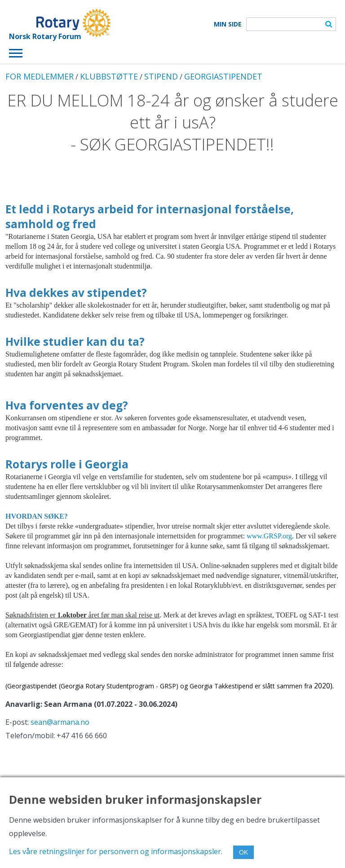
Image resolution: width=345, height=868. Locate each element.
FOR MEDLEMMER (40, 76)
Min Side (228, 24)
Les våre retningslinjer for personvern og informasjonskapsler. (116, 851)
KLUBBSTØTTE (109, 76)
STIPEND (161, 76)
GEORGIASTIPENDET (223, 76)
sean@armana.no (60, 722)
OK (243, 852)
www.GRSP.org (269, 536)
